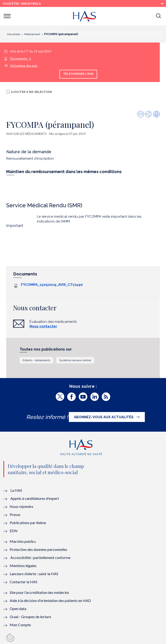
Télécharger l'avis (78, 74)
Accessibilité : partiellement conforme (40, 557)
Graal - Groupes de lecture (30, 617)
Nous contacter (43, 326)
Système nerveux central (75, 360)
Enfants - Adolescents (36, 360)
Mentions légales (23, 566)
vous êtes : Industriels (22, 4)
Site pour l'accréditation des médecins (39, 592)
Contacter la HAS (23, 582)
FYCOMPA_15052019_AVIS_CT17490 (52, 285)
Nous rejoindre (21, 506)
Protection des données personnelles (38, 549)
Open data (18, 609)
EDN (14, 531)
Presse (15, 514)
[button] (158, 16)
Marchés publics (23, 541)
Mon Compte (20, 625)
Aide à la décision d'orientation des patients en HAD (50, 600)
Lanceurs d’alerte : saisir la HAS (34, 574)
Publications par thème (28, 523)
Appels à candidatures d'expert (35, 498)
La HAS (16, 490)
